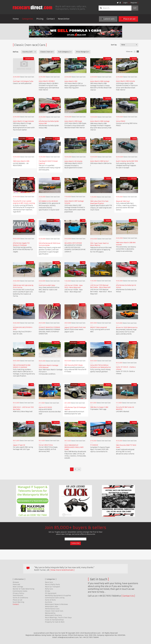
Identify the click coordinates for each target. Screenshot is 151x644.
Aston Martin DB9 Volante (125, 81)
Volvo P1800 (121, 121)
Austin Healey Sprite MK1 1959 (127, 161)
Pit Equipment (51, 593)
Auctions (49, 602)
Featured (16, 584)
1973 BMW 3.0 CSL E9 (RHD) (48, 201)
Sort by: (114, 45)
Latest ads (108, 19)
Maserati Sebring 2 (123, 201)
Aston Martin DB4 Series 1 (100, 161)
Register (134, 3)
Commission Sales (20, 591)
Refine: (16, 52)
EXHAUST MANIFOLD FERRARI (49, 327)
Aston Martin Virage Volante (23, 121)
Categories (28, 19)
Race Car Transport (52, 587)
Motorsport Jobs (51, 607)
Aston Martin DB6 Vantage (100, 81)
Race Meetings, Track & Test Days (58, 618)
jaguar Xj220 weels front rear (75, 327)
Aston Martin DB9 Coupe (73, 121)
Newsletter (64, 19)
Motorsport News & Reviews (56, 604)
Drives (48, 591)
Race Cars (49, 582)
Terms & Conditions (20, 598)
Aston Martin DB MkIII (47, 81)
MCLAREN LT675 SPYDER (73, 243)
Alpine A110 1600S (45, 407)
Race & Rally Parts (52, 584)
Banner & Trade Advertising (23, 589)
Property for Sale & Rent (55, 622)
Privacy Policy (18, 593)
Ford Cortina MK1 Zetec (47, 285)
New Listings (18, 587)
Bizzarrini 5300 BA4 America (127, 328)
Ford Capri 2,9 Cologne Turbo (23, 81)
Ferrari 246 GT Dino (46, 445)
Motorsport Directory (53, 615)
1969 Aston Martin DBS (21, 161)
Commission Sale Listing (55, 598)
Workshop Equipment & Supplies (58, 595)
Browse (16, 582)
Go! (135, 8)
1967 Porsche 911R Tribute (74, 365)
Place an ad (128, 19)
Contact (51, 19)
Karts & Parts (50, 600)
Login (125, 3)
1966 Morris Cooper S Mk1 (99, 407)
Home (16, 19)
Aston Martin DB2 (71, 81)
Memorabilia (50, 613)
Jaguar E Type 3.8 (19, 445)
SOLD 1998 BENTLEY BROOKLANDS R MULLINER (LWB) (74, 447)
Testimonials (18, 595)
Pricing (40, 19)
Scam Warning (18, 602)
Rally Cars (49, 589)
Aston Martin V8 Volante (73, 161)
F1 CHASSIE (94, 445)
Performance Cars (52, 609)
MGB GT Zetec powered (99, 327)
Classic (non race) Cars (54, 611)
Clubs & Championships (54, 620)
